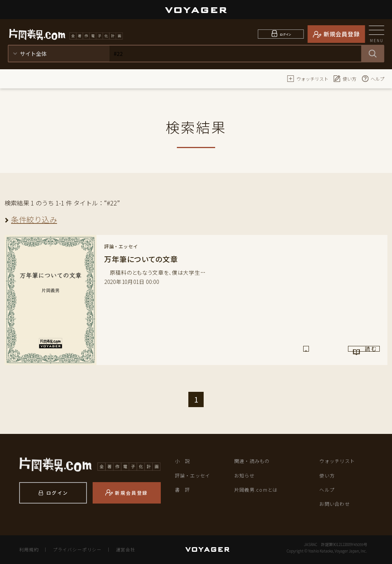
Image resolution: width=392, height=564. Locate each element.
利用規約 (28, 549)
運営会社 (121, 549)
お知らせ (245, 475)
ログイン (286, 34)
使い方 (345, 78)
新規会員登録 (342, 34)
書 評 (183, 490)
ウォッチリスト (308, 78)
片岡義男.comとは (257, 490)
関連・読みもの (253, 461)
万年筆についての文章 (143, 259)
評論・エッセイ (194, 475)
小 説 (183, 461)
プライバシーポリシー (75, 549)
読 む (348, 351)
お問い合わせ (336, 504)
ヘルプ (373, 78)
